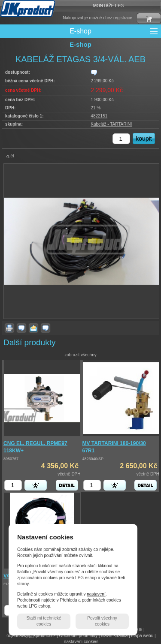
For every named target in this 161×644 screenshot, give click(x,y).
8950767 (11, 459)
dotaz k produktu (21, 328)
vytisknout (9, 328)
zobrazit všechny (80, 355)
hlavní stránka (114, 636)
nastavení (96, 594)
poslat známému (33, 328)
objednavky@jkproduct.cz (31, 636)
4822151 (99, 116)
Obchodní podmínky (78, 636)
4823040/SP (93, 459)
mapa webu (143, 636)
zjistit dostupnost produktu (94, 72)
